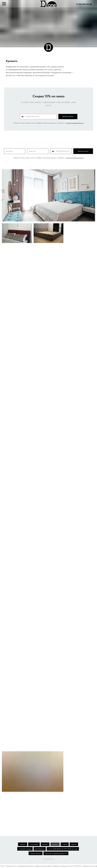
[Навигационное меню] (4, 4)
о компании (34, 844)
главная (23, 844)
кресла (74, 844)
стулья (65, 844)
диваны (45, 844)
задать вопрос (36, 853)
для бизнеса (40, 849)
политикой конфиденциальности (75, 123)
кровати (55, 844)
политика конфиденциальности (56, 853)
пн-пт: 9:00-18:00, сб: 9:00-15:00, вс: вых (63, 849)
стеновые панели (25, 849)
